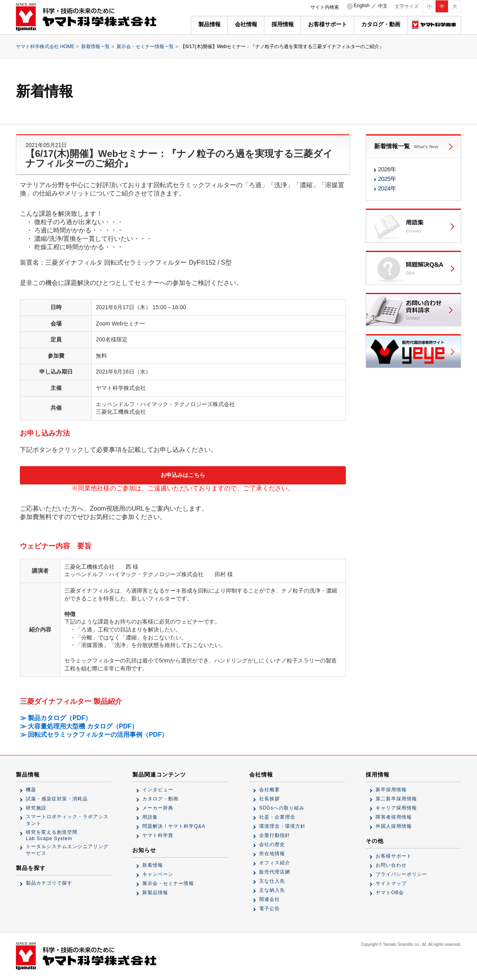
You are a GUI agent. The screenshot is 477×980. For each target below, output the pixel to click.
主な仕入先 (272, 881)
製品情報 (209, 24)
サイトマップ (391, 883)
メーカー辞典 (158, 808)
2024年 (387, 188)
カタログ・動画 (381, 24)
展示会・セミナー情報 (168, 883)
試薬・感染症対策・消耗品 (57, 799)
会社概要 (270, 790)
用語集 (150, 817)
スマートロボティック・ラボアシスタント (67, 820)
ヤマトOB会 (390, 893)
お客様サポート (328, 24)
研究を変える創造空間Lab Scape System (52, 835)
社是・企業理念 (277, 817)
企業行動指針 (275, 835)
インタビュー (158, 790)
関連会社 (270, 899)
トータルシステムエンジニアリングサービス (67, 850)
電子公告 (270, 908)
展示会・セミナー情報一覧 (145, 46)
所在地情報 (272, 854)
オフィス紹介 (275, 863)
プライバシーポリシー (401, 874)
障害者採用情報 (394, 817)
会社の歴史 (272, 844)
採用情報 (283, 24)
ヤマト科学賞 (158, 835)
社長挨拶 (270, 799)
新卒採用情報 (391, 790)
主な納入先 (272, 890)
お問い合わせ (391, 865)
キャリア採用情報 (396, 808)
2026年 (387, 169)
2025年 (387, 179)
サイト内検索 (325, 7)
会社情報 (246, 24)
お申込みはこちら (183, 475)
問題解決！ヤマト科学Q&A (174, 826)
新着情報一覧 (95, 46)
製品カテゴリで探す (49, 883)
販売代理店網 (275, 872)
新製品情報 (155, 893)
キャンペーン (158, 874)
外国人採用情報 (394, 826)
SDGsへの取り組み (282, 808)
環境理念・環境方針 (282, 826)
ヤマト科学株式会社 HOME (45, 46)
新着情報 (153, 865)
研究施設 (36, 808)
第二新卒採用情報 (396, 799)
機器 (31, 790)
